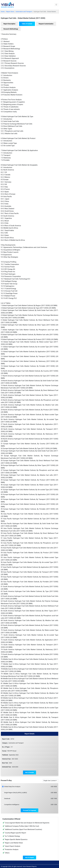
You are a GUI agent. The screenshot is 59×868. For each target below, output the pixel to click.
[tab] (9, 24)
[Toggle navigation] (56, 5)
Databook (7, 798)
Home (3, 12)
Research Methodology (11, 29)
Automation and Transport (24, 12)
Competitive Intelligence (12, 805)
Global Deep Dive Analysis (12, 787)
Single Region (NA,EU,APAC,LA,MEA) (16, 793)
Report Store (10, 12)
